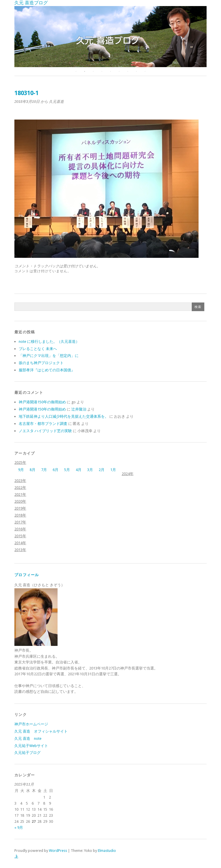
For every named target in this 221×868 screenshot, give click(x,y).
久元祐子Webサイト (31, 746)
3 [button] (93, 71)
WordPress (58, 851)
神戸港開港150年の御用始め (42, 402)
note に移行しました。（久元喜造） (49, 342)
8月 (33, 470)
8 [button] (136, 71)
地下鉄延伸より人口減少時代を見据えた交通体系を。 (64, 416)
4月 (79, 470)
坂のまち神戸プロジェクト (41, 363)
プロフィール (27, 575)
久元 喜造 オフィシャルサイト (41, 731)
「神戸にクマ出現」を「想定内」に (49, 356)
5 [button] (110, 71)
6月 (56, 470)
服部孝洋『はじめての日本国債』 (47, 370)
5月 (67, 470)
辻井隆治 (79, 409)
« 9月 (19, 828)
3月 (90, 470)
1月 (113, 470)
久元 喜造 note (28, 739)
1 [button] (76, 71)
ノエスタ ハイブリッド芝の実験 (45, 431)
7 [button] (128, 71)
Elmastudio (107, 851)
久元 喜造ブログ (31, 3)
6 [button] (119, 71)
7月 (44, 470)
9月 (21, 470)
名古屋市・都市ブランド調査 (43, 424)
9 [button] (145, 71)
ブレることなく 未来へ (38, 349)
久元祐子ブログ (27, 753)
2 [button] (85, 71)
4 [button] (102, 71)
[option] (110, 37)
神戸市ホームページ (31, 724)
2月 (102, 470)
